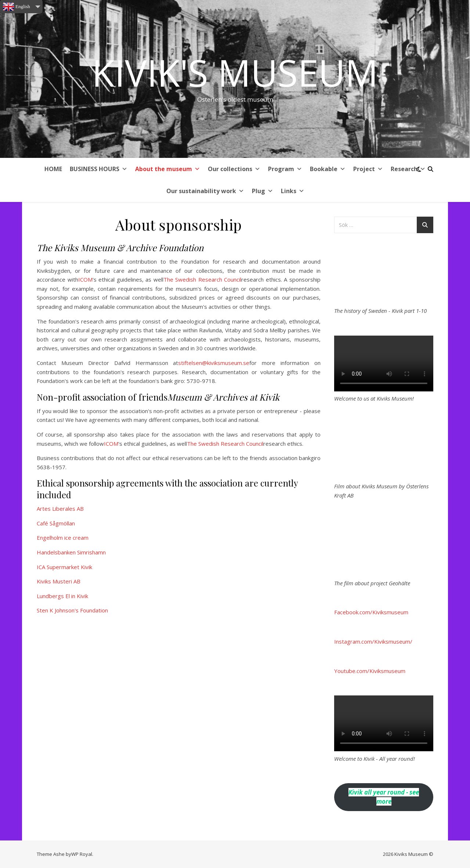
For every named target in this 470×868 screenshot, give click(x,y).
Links (293, 191)
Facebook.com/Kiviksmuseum (371, 612)
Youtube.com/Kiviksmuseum (370, 671)
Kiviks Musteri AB (59, 581)
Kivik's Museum (235, 72)
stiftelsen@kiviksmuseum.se (214, 363)
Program (285, 169)
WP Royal (82, 854)
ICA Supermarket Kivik (64, 567)
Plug (263, 191)
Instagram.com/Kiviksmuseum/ (373, 641)
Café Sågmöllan (56, 523)
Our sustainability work (205, 191)
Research (408, 169)
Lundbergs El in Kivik (62, 596)
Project (368, 169)
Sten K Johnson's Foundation (72, 610)
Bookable (328, 169)
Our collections (234, 169)
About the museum (168, 169)
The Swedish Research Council (203, 279)
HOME (53, 169)
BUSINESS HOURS (99, 169)
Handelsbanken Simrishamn (71, 552)
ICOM (85, 279)
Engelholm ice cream (63, 538)
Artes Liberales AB (60, 509)
